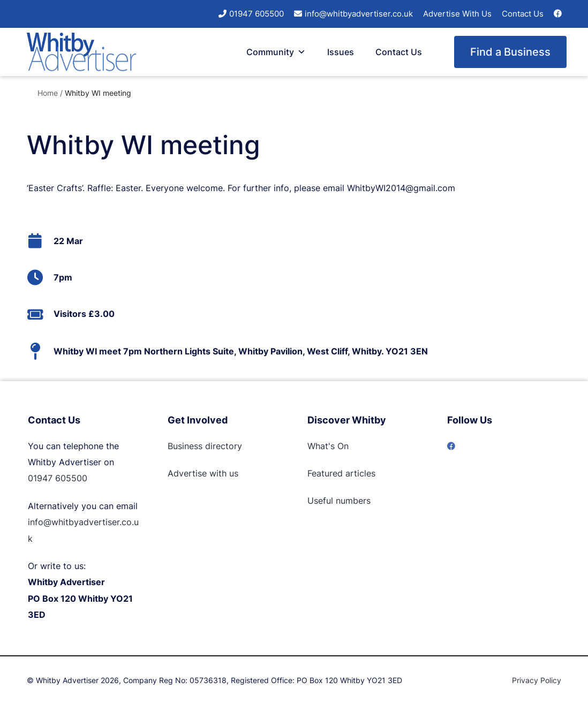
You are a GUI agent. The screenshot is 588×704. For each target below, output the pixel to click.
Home (48, 93)
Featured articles (341, 473)
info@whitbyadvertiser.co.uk (359, 14)
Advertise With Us (457, 14)
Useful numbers (339, 501)
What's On (328, 446)
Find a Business (510, 52)
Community (276, 52)
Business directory (205, 446)
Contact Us (523, 14)
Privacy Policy (537, 680)
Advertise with (197, 473)
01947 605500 (257, 14)
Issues (341, 52)
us (232, 473)
